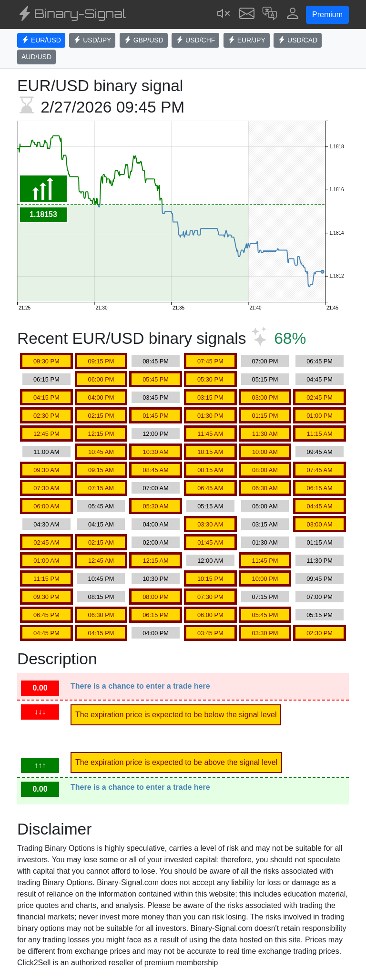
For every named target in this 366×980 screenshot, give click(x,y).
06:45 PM (320, 361)
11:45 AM (210, 434)
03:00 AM (320, 524)
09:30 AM (46, 470)
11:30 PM (320, 561)
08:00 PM (156, 597)
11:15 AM (320, 434)
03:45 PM (156, 397)
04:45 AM (320, 506)
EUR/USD (41, 40)
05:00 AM (265, 506)
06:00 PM (101, 379)
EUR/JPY (247, 40)
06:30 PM (101, 615)
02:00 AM (156, 542)
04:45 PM (320, 379)
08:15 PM (101, 597)
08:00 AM (265, 470)
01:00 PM (320, 416)
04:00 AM (156, 524)
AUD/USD (36, 57)
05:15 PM (265, 379)
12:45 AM (101, 561)
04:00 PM (101, 397)
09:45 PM (320, 579)
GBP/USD (144, 40)
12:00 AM (210, 561)
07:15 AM (101, 488)
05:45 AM (101, 506)
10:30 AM (156, 452)
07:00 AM (156, 488)
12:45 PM (46, 434)
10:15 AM (210, 452)
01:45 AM (210, 542)
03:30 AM (210, 524)
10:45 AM (101, 452)
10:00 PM (265, 579)
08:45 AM (156, 470)
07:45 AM (320, 470)
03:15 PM (210, 397)
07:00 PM (265, 361)
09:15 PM (101, 361)
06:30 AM (265, 488)
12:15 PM (101, 434)
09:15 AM (101, 470)
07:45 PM (210, 361)
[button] (270, 15)
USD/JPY (92, 40)
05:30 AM (156, 506)
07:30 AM (46, 488)
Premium (327, 15)
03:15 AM (265, 524)
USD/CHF (195, 40)
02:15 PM (101, 416)
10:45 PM (101, 579)
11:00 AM (46, 452)
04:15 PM (46, 397)
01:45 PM (156, 416)
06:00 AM (46, 506)
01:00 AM (46, 561)
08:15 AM (210, 470)
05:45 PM (156, 379)
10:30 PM (156, 579)
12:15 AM (156, 561)
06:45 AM (210, 488)
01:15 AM (320, 542)
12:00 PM (156, 434)
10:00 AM (265, 452)
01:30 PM (210, 416)
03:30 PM (265, 633)
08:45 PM (156, 361)
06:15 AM (320, 488)
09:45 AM (320, 452)
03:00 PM (265, 397)
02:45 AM (46, 542)
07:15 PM (265, 597)
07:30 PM (210, 597)
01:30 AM (265, 542)
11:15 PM (46, 579)
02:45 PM (320, 397)
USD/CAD (298, 40)
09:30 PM (46, 361)
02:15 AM (101, 542)
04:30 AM (46, 524)
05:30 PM (210, 379)
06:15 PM (46, 379)
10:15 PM (210, 579)
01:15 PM (265, 416)
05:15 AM (210, 506)
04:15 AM (101, 524)
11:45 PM (265, 561)
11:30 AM (265, 434)
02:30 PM (46, 416)
